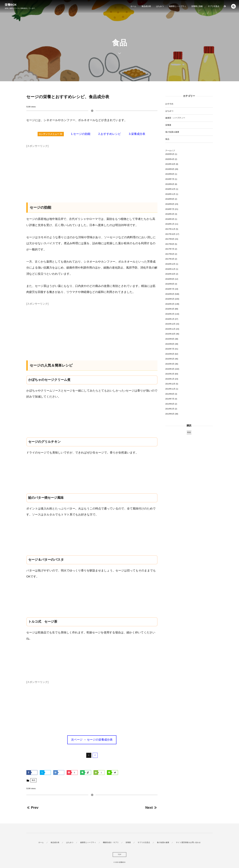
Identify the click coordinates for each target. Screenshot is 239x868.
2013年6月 (170, 414)
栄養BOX (11, 5)
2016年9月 (170, 279)
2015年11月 (170, 329)
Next (151, 808)
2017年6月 (170, 254)
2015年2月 (170, 374)
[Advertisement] (92, 171)
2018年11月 (170, 194)
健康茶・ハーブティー (175, 118)
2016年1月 (170, 319)
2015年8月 (170, 344)
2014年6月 (170, 404)
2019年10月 (170, 164)
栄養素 (168, 125)
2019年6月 (170, 184)
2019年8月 (170, 174)
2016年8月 (170, 284)
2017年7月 (170, 249)
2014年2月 (170, 409)
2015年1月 (170, 379)
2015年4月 (170, 364)
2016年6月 (170, 294)
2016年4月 (170, 304)
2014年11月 (170, 389)
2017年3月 (170, 259)
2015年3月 (170, 369)
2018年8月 (170, 204)
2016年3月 (170, 309)
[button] (233, 6)
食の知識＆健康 (172, 132)
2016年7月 (170, 289)
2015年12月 (170, 324)
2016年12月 (170, 264)
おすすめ (169, 104)
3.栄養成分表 (137, 134)
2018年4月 (170, 214)
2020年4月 (170, 159)
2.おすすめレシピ (110, 134)
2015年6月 (170, 354)
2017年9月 (170, 239)
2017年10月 (170, 234)
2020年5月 (170, 154)
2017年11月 (170, 229)
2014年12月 (170, 384)
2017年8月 (170, 244)
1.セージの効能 (81, 134)
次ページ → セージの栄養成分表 (92, 740)
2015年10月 (170, 334)
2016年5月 (170, 299)
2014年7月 (170, 399)
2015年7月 (170, 349)
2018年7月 (170, 209)
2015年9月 (170, 339)
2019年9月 (170, 169)
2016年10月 (170, 274)
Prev (32, 808)
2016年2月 (170, 314)
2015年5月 (170, 359)
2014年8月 (170, 394)
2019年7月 (170, 179)
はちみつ (169, 111)
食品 (33, 780)
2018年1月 (170, 224)
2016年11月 (170, 269)
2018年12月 (170, 189)
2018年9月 (170, 199)
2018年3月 (170, 219)
